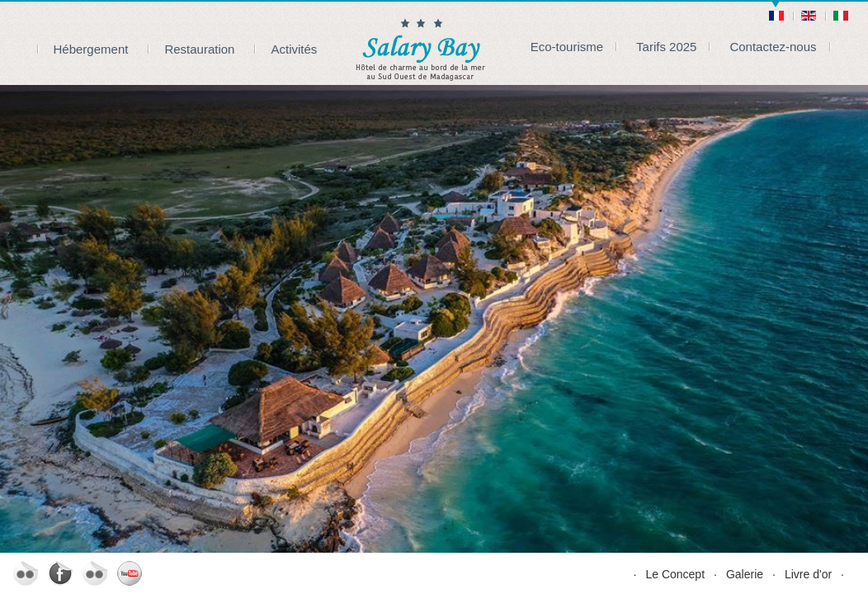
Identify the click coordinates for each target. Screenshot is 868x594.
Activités (294, 49)
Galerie (745, 574)
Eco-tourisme (567, 47)
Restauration (199, 49)
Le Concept (675, 574)
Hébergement (91, 49)
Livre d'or (808, 574)
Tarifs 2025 (666, 47)
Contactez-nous (773, 47)
